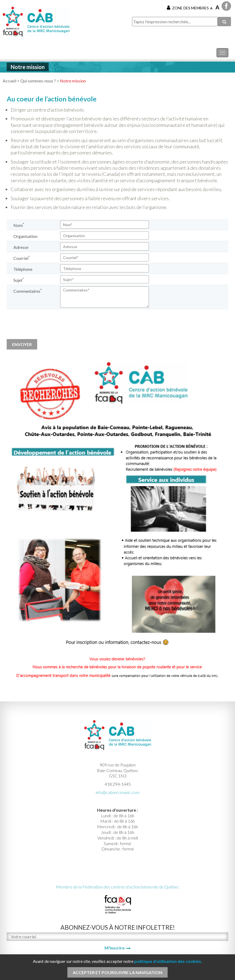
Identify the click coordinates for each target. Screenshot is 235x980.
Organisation (25, 236)
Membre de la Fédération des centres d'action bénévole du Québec (118, 887)
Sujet (19, 280)
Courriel (22, 258)
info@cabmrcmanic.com (118, 792)
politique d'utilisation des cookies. (168, 961)
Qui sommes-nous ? (38, 81)
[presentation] (47, 326)
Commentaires (28, 291)
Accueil (9, 81)
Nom (19, 225)
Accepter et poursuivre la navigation (118, 972)
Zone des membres (188, 8)
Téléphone (23, 269)
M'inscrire (115, 948)
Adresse (21, 247)
